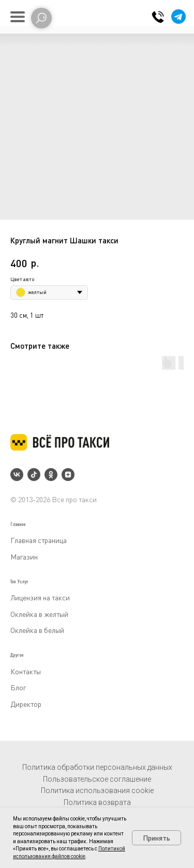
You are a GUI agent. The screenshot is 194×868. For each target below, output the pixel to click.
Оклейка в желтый (39, 614)
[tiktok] (34, 475)
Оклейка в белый (37, 630)
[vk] (17, 475)
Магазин (24, 557)
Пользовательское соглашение (97, 779)
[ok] (51, 475)
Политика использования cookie (97, 791)
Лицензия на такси (40, 598)
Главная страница (39, 540)
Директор (26, 704)
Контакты (26, 671)
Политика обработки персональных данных (97, 767)
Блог (18, 687)
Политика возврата (97, 802)
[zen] (68, 475)
